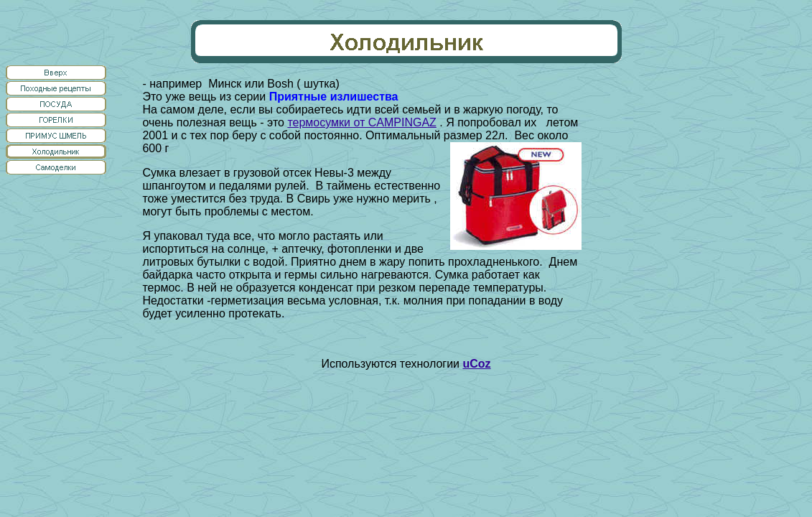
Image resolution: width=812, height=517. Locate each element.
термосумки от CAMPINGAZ (361, 122)
